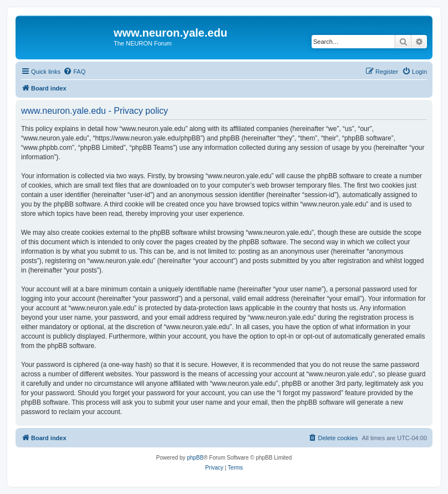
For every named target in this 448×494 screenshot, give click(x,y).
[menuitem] (74, 72)
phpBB (195, 458)
